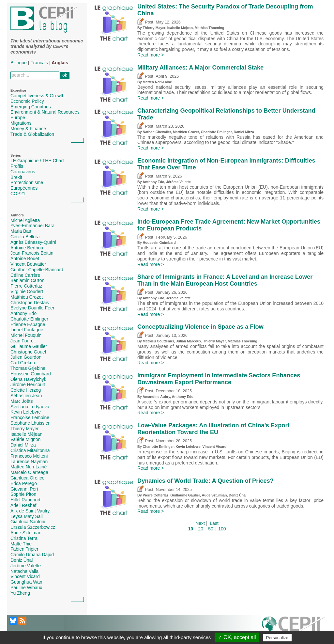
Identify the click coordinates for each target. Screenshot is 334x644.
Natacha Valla (24, 571)
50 (211, 529)
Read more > (151, 55)
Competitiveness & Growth (38, 96)
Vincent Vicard (25, 576)
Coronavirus (23, 172)
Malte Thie (21, 544)
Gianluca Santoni (28, 522)
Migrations (21, 123)
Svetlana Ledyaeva (30, 407)
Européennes (24, 188)
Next (200, 523)
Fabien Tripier (24, 549)
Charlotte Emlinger (29, 319)
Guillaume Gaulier (29, 346)
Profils (17, 166)
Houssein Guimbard (31, 374)
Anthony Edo (23, 313)
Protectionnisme (27, 182)
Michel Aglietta (25, 220)
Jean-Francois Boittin (32, 253)
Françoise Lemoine (30, 417)
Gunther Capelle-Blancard (37, 270)
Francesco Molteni (29, 456)
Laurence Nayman (29, 462)
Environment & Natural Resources (45, 112)
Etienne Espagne (28, 324)
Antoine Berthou (27, 248)
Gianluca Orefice (27, 478)
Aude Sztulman (26, 533)
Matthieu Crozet (27, 297)
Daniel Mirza (23, 445)
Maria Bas (21, 231)
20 (201, 529)
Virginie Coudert (27, 291)
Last (214, 523)
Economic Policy (27, 101)
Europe (18, 118)
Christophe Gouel (28, 352)
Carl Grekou (23, 363)
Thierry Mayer (24, 429)
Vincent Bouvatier (28, 264)
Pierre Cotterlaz (26, 286)
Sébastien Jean (26, 396)
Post (145, 22)
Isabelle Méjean (26, 434)
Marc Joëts (22, 401)
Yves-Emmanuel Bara (32, 226)
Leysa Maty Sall (27, 516)
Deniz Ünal (22, 560)
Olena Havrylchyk (28, 379)
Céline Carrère (25, 275)
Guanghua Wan (26, 582)
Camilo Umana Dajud (32, 555)
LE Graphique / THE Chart (37, 161)
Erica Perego (24, 483)
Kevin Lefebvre (26, 412)
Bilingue (19, 63)
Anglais (60, 63)
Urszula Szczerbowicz (33, 527)
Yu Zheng (20, 593)
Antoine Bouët (25, 259)
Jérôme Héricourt (28, 385)
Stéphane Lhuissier (30, 423)
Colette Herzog (26, 390)
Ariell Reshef (23, 505)
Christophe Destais (30, 303)
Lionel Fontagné (27, 330)
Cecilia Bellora (25, 237)
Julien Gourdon (26, 357)
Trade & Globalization (32, 134)
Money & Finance (28, 129)
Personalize (277, 638)
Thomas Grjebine (28, 368)
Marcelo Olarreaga (29, 472)
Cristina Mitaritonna (30, 450)
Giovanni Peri (24, 489)
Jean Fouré (22, 341)
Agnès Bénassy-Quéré (33, 242)
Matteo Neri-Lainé (29, 467)
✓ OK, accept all (237, 637)
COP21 (18, 194)
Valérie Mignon (25, 439)
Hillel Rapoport (25, 500)
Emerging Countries (31, 107)
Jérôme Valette (26, 566)
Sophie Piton (23, 494)
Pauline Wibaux (26, 588)
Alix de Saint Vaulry (30, 511)
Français (39, 63)
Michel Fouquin (26, 335)
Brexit (16, 177)
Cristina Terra (24, 538)
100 (222, 529)
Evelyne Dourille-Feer (32, 308)
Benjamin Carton (27, 280)
